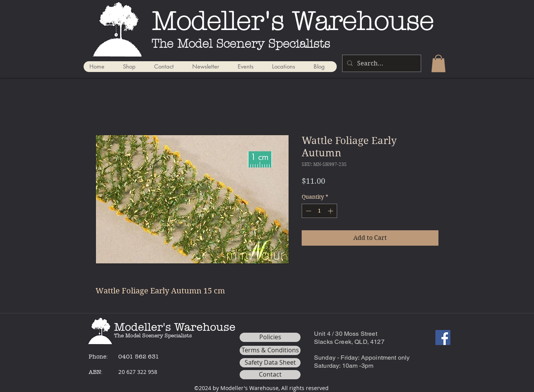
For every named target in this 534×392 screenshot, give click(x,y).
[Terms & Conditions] (270, 350)
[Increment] (331, 211)
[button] (438, 63)
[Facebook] (443, 338)
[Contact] (270, 375)
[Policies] (270, 337)
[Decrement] (308, 211)
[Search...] (381, 63)
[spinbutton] (319, 211)
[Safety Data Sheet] (270, 363)
